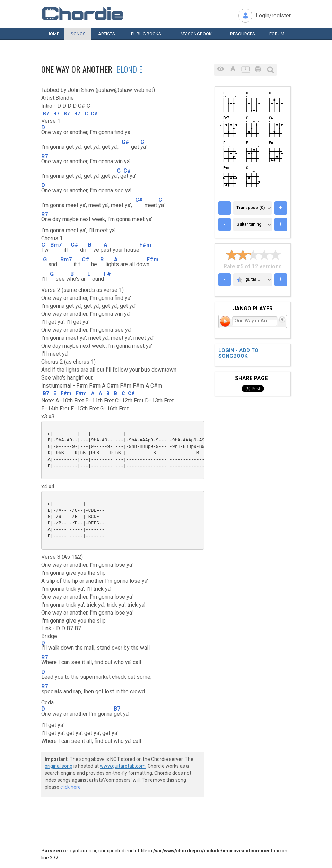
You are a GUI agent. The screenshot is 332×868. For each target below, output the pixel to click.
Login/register (273, 15)
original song (59, 766)
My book (196, 34)
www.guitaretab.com (123, 766)
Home (53, 34)
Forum (277, 34)
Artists (107, 34)
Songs (78, 34)
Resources (243, 34)
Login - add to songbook (238, 353)
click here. (71, 787)
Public (146, 34)
